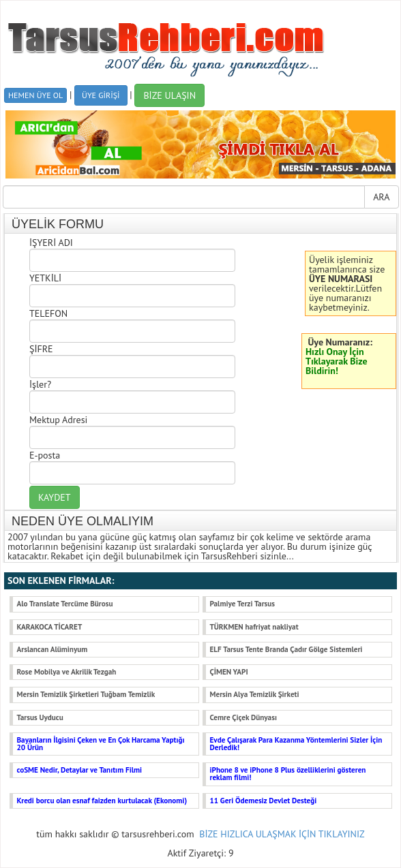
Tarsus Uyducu (40, 717)
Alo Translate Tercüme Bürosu (65, 604)
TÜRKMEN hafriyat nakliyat (254, 627)
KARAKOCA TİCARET (50, 627)
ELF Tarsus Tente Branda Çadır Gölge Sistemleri (286, 649)
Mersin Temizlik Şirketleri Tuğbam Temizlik (86, 694)
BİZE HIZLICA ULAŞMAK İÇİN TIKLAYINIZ (282, 834)
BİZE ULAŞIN (169, 95)
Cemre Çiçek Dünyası (243, 717)
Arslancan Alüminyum (53, 649)
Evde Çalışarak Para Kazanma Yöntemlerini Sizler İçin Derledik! (296, 744)
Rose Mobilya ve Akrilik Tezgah (67, 672)
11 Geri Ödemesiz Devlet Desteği (264, 801)
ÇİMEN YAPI (229, 672)
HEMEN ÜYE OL (35, 95)
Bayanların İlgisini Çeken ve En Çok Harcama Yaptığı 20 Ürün (101, 744)
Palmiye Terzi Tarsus (243, 604)
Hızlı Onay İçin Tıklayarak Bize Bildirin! (337, 361)
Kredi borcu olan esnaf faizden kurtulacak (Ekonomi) (102, 801)
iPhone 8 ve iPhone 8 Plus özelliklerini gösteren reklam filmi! (288, 774)
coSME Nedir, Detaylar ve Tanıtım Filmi (79, 770)
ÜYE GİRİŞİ (101, 95)
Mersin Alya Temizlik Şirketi (255, 694)
